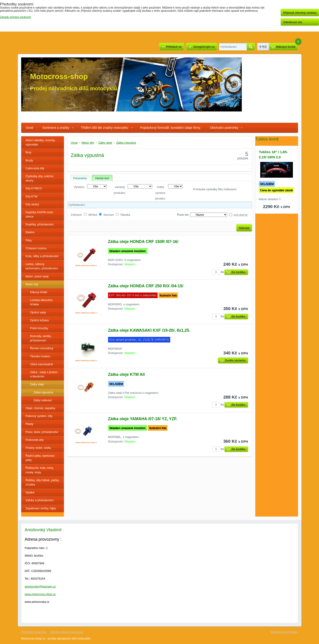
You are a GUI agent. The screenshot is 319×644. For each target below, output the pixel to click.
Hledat (251, 47)
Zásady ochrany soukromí (67, 632)
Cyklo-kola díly (35, 168)
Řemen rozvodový (42, 348)
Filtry (29, 240)
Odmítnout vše (293, 22)
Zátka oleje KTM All (127, 374)
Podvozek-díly (35, 440)
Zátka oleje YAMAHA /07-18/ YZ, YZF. (143, 419)
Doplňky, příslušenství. (40, 224)
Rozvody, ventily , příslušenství (41, 338)
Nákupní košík (286, 47)
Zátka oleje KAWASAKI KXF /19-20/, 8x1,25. (149, 330)
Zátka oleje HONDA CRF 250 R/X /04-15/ (146, 286)
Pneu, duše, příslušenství (42, 432)
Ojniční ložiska (40, 320)
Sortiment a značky (56, 128)
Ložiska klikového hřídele (41, 302)
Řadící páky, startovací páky (40, 458)
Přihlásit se (174, 47)
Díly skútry (32, 204)
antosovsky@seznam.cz (40, 586)
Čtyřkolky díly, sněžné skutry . (40, 178)
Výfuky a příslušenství (40, 500)
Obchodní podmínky (224, 128)
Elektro (30, 232)
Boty (29, 152)
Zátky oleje (37, 384)
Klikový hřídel (39, 292)
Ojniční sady (38, 312)
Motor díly (32, 284)
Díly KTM (32, 196)
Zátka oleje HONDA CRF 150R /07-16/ (143, 242)
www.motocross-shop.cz (40, 594)
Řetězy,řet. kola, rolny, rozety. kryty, (40, 470)
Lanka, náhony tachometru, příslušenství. (42, 266)
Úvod (30, 128)
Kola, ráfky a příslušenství (42, 256)
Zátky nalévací (43, 400)
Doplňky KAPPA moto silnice (40, 214)
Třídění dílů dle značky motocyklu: (105, 128)
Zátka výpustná (43, 392)
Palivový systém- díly (39, 416)
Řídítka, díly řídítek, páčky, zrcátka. (43, 482)
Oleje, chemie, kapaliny (41, 408)
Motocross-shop (59, 76)
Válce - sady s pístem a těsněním (44, 374)
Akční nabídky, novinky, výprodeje (41, 142)
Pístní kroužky (39, 328)
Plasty (30, 424)
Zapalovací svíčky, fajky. (41, 508)
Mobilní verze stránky (284, 632)
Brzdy (29, 160)
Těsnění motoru (40, 356)
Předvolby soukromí (34, 632)
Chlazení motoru (36, 248)
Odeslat (244, 228)
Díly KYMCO (34, 188)
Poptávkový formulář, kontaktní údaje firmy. (171, 128)
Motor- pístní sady (37, 276)
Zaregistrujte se (204, 47)
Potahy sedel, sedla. (39, 448)
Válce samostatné (42, 364)
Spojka (30, 492)
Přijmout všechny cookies (300, 13)
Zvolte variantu (235, 360)
